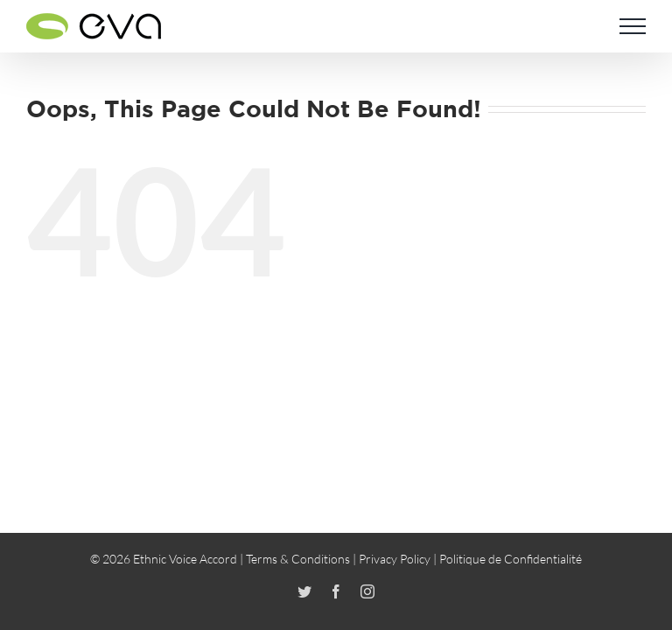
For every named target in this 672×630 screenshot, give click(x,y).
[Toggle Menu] (633, 26)
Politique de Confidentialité (511, 559)
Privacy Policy (395, 559)
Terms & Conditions (298, 559)
